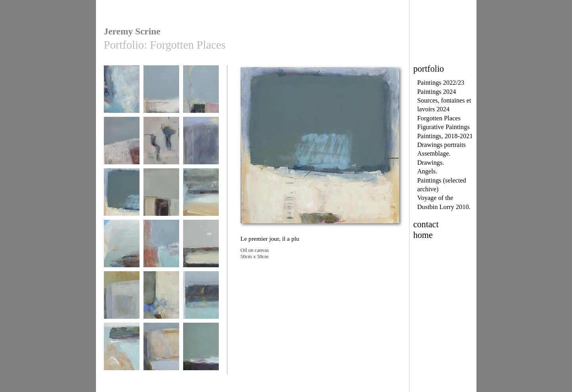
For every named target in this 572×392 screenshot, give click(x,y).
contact (426, 224)
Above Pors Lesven (122, 250)
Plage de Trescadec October (122, 353)
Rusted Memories (122, 144)
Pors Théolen (201, 93)
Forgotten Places (439, 118)
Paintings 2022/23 (441, 83)
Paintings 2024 (437, 92)
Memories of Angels (201, 147)
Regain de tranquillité (122, 96)
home (423, 235)
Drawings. (431, 163)
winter (201, 350)
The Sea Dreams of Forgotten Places (161, 96)
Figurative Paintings (444, 127)
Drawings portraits (442, 145)
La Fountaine (122, 299)
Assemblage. (434, 153)
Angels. (427, 171)
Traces (161, 299)
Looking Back (161, 350)
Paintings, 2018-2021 (445, 136)
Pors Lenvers (201, 299)
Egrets (201, 247)
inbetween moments (161, 250)
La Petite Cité (161, 196)
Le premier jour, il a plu (122, 199)
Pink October (161, 144)
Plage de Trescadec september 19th (201, 199)
